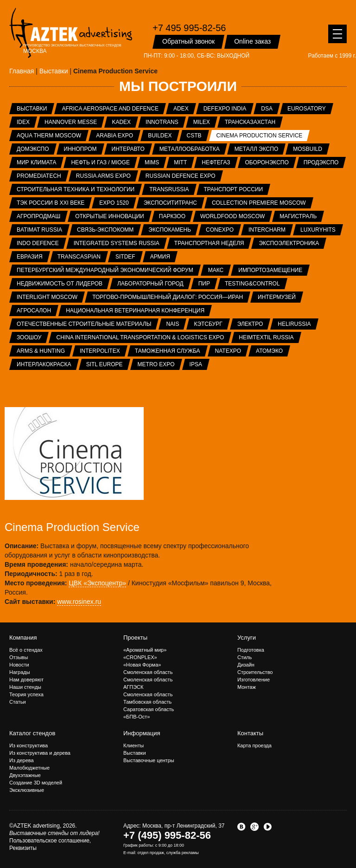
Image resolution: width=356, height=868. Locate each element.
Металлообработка (190, 149)
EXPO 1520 (114, 203)
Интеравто (128, 149)
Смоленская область (148, 672)
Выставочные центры (149, 760)
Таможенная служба (168, 351)
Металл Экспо (256, 149)
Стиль (245, 657)
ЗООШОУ (29, 337)
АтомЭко (269, 351)
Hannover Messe (71, 122)
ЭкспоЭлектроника (289, 243)
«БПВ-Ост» (137, 717)
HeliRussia (294, 324)
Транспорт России (234, 189)
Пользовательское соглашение (49, 841)
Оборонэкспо (267, 162)
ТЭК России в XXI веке (51, 203)
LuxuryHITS (318, 230)
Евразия (30, 257)
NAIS (172, 324)
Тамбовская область (147, 702)
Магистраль (298, 216)
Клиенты (133, 745)
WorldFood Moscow (232, 216)
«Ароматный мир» (145, 650)
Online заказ (252, 41)
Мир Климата (36, 162)
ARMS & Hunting (41, 351)
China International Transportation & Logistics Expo (140, 337)
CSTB (194, 136)
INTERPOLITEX (100, 351)
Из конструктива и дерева (40, 753)
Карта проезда (254, 745)
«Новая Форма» (142, 665)
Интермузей (277, 297)
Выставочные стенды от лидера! (54, 833)
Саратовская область (149, 709)
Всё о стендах (26, 650)
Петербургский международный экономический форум (105, 270)
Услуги (247, 638)
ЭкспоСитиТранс (170, 203)
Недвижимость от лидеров (60, 284)
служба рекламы (183, 853)
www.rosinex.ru (79, 602)
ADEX (181, 109)
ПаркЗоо (172, 216)
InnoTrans (162, 122)
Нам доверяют (26, 680)
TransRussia (169, 189)
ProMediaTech (39, 176)
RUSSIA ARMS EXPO (103, 176)
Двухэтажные (25, 775)
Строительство (255, 672)
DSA (267, 109)
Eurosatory (307, 109)
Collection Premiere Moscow (259, 203)
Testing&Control (252, 284)
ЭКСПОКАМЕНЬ (170, 230)
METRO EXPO (156, 364)
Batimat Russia (39, 230)
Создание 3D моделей (36, 783)
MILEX (202, 122)
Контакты (250, 733)
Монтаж (247, 687)
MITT (180, 162)
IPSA (196, 364)
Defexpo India (225, 109)
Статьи (18, 702)
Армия (160, 257)
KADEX (121, 122)
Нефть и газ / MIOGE (100, 162)
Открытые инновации (110, 216)
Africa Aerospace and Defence (110, 109)
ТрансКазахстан (250, 122)
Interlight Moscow (47, 297)
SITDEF (125, 257)
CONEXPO (220, 230)
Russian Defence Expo (181, 176)
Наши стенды (25, 687)
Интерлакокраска (44, 364)
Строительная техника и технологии (76, 189)
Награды (20, 672)
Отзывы (19, 657)
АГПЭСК (133, 687)
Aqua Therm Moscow (49, 136)
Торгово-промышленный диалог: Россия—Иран (168, 297)
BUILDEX (160, 136)
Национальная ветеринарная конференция (135, 311)
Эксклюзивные (27, 790)
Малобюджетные (29, 768)
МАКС (216, 270)
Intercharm (267, 230)
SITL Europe (105, 364)
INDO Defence (38, 243)
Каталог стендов (32, 733)
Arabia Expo (114, 136)
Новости (19, 665)
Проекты (135, 638)
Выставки (32, 109)
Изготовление (254, 680)
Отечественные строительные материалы (84, 324)
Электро (250, 324)
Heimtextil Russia (266, 337)
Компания (23, 638)
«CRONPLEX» (140, 657)
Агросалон (34, 311)
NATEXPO (228, 351)
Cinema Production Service (260, 136)
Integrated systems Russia (117, 243)
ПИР (204, 284)
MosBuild (308, 149)
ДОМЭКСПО (33, 149)
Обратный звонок (188, 41)
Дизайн (246, 665)
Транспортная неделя (209, 243)
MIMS (152, 162)
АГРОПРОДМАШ (38, 216)
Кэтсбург (208, 324)
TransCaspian (79, 257)
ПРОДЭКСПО (321, 162)
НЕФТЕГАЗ (216, 162)
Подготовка (251, 650)
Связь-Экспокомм (105, 230)
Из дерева (22, 760)
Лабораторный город (150, 284)
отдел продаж (150, 853)
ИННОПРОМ (80, 149)
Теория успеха (26, 694)
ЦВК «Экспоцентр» (97, 583)
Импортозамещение (270, 270)
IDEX (23, 122)
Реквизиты (23, 848)
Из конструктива (29, 745)
